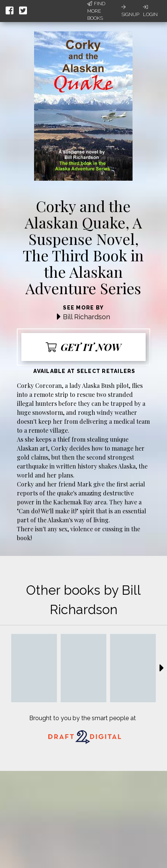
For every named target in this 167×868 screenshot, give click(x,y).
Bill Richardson (86, 317)
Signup (130, 11)
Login (150, 11)
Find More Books (96, 11)
